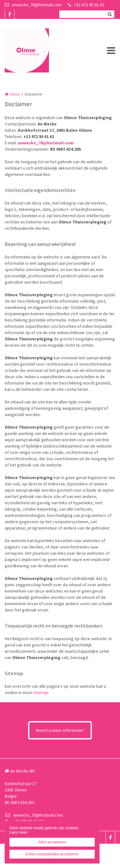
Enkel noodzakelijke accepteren (52, 854)
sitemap (41, 692)
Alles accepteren (52, 842)
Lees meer (18, 832)
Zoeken (110, 14)
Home (15, 94)
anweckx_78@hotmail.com (33, 5)
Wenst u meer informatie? (60, 730)
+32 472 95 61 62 (86, 5)
